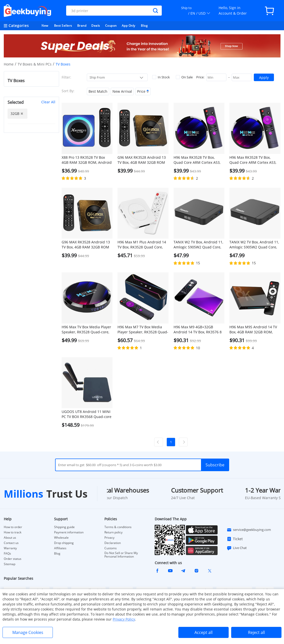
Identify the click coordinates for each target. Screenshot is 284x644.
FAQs (7, 554)
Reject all (256, 632)
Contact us (11, 543)
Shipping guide (64, 527)
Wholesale (61, 538)
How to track (13, 532)
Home (9, 64)
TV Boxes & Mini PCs (35, 64)
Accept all (204, 632)
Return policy (113, 532)
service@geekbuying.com (249, 530)
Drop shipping (64, 543)
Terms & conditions (118, 527)
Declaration (113, 543)
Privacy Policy (124, 619)
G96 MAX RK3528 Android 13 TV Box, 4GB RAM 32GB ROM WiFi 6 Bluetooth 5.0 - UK (86, 245)
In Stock (161, 77)
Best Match (98, 91)
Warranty (10, 548)
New (45, 26)
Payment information (69, 532)
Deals (96, 26)
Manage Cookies (28, 632)
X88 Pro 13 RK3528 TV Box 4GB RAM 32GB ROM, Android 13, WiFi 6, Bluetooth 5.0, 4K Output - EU (87, 160)
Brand (82, 26)
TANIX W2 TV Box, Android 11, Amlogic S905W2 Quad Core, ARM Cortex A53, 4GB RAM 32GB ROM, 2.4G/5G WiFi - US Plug (254, 245)
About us (10, 538)
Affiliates (60, 548)
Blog (144, 26)
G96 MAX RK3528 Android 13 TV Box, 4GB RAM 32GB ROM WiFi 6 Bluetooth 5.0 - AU (142, 160)
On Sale (184, 77)
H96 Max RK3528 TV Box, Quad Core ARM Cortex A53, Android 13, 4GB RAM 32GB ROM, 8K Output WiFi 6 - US (253, 160)
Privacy (109, 538)
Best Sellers (63, 26)
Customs (111, 548)
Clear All (48, 102)
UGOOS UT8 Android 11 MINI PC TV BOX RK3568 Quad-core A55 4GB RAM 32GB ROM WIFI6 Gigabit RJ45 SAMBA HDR (87, 414)
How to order (13, 527)
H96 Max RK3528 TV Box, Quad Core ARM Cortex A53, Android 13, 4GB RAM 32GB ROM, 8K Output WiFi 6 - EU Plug (197, 160)
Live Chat (237, 548)
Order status (13, 559)
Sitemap (10, 564)
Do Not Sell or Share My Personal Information (121, 555)
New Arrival (122, 91)
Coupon (111, 26)
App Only (129, 26)
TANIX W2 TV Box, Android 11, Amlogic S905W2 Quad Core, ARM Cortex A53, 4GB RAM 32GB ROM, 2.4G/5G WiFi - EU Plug (198, 245)
